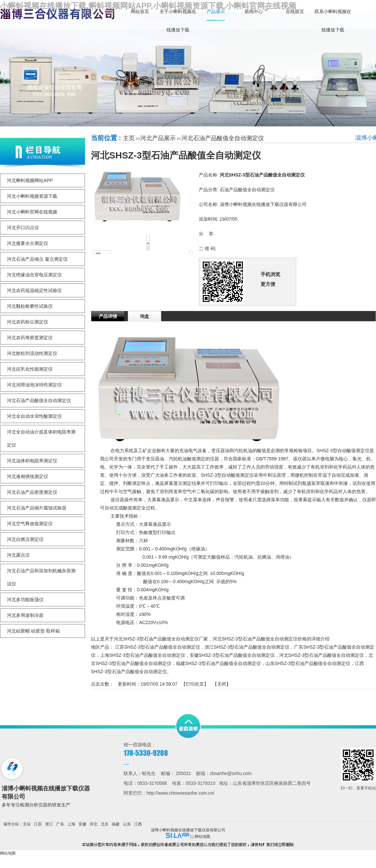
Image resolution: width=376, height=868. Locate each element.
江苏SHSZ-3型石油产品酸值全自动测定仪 (158, 647)
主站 (27, 824)
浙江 (49, 824)
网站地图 (202, 837)
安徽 (82, 824)
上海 (71, 824)
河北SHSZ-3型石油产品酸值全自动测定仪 (322, 655)
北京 (105, 824)
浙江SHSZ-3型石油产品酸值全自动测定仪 (247, 647)
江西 (138, 824)
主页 (129, 138)
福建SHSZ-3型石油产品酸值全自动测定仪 (218, 663)
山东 (127, 824)
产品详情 (108, 316)
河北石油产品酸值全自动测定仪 (223, 138)
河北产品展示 (158, 138)
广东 (60, 824)
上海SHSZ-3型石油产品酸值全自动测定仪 (143, 655)
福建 (116, 824)
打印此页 (195, 684)
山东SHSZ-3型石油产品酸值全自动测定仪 (308, 663)
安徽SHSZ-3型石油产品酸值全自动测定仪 (232, 655)
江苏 (38, 824)
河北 (94, 824)
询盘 (145, 316)
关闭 (222, 684)
